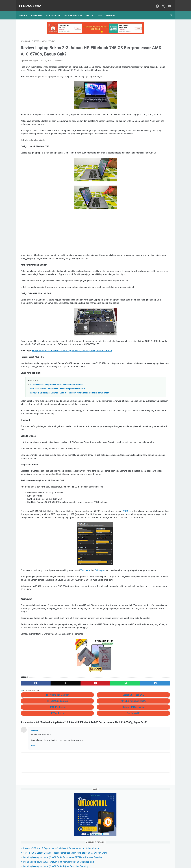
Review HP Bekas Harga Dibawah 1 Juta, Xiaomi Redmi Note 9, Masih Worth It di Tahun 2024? (70, 425)
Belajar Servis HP (75, 11)
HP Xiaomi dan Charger (45, 759)
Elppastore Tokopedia (143, 150)
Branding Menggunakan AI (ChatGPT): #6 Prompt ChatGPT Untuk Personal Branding (151, 102)
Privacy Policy (80, 858)
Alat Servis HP (55, 11)
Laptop (92, 11)
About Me (112, 11)
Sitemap (92, 858)
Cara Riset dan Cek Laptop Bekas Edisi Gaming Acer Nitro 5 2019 (58, 421)
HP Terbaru (39, 11)
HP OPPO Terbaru (45, 771)
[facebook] (157, 3)
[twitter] (162, 3)
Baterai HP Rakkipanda (97, 771)
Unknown (34, 798)
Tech (101, 11)
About (100, 858)
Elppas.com (32, 3)
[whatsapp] (91, 747)
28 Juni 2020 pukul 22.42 (41, 802)
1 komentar (58, 58)
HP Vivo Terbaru (45, 777)
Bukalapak (100, 619)
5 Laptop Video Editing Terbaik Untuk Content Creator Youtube (57, 417)
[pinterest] (71, 747)
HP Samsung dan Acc (45, 765)
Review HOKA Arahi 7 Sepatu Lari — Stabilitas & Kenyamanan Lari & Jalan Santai (151, 81)
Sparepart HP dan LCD (97, 759)
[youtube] (168, 3)
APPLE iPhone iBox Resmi (96, 765)
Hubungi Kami (111, 858)
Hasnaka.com (109, 864)
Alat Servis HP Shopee (144, 154)
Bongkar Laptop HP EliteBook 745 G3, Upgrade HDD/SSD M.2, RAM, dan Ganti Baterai (72, 380)
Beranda (25, 11)
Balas (33, 813)
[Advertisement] (71, 242)
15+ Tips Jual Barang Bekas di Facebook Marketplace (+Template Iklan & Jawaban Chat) (149, 92)
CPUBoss (27, 556)
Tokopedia (85, 619)
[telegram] (111, 747)
